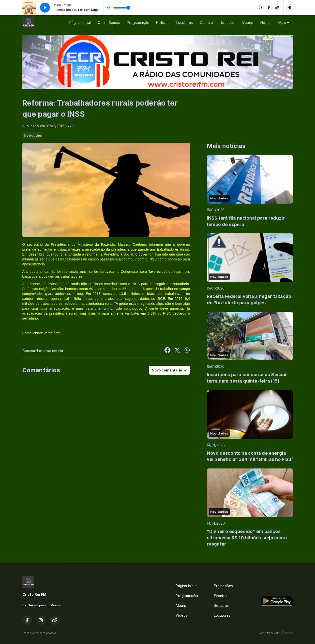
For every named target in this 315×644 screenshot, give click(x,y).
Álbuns (247, 23)
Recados (227, 23)
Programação (138, 23)
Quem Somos (109, 23)
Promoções (224, 586)
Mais (284, 23)
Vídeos (266, 23)
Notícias (163, 23)
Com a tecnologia (276, 633)
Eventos (221, 596)
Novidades (33, 135)
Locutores (185, 23)
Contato (206, 23)
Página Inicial (80, 23)
